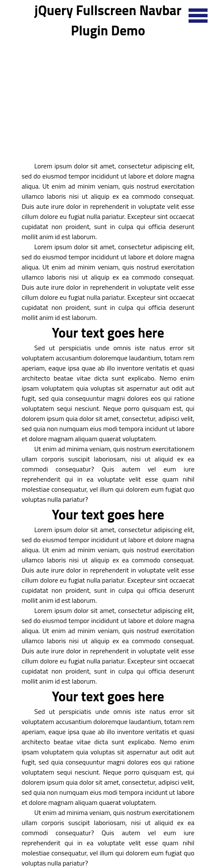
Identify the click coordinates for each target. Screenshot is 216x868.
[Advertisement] (108, 99)
